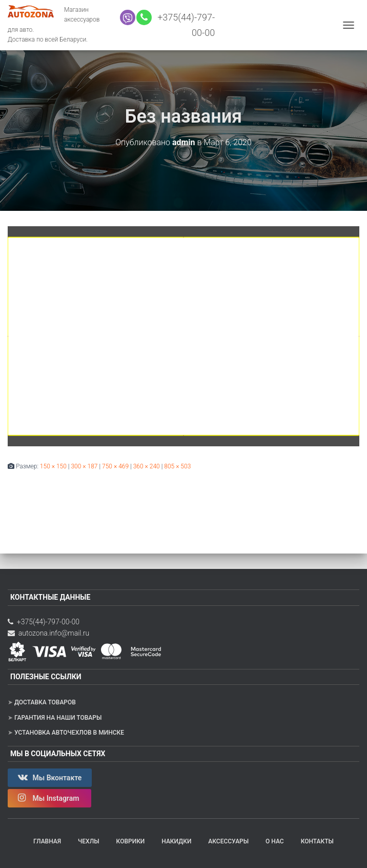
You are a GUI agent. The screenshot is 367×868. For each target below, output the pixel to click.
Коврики (131, 841)
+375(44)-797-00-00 (44, 622)
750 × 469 (115, 466)
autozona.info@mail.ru (48, 633)
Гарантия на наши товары (58, 718)
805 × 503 (177, 466)
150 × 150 (53, 466)
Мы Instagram (49, 798)
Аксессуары (228, 841)
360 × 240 (147, 466)
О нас (275, 841)
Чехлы (89, 841)
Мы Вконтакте (50, 777)
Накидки (176, 841)
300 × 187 (84, 466)
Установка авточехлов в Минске (69, 733)
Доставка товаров (45, 702)
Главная (47, 841)
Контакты (317, 841)
